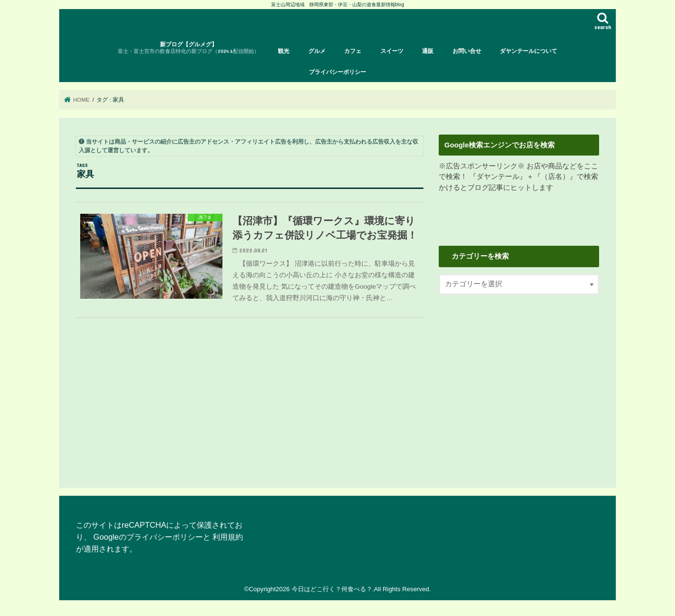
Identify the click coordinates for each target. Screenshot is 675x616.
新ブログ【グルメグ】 (189, 48)
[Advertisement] (519, 383)
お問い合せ (467, 51)
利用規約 (228, 537)
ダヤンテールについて (528, 51)
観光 (284, 51)
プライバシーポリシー (337, 72)
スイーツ (392, 51)
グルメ (317, 51)
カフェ (353, 51)
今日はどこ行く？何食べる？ (332, 589)
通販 (428, 51)
